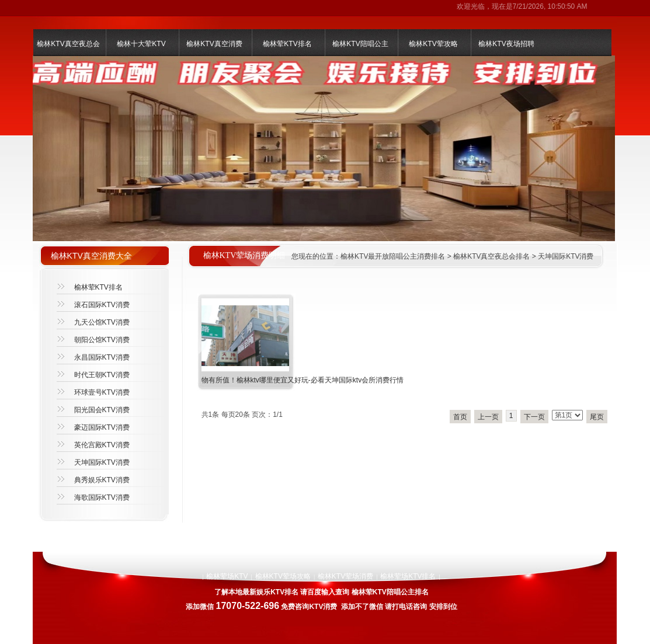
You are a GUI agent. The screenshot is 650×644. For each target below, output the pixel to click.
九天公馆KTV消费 (102, 322)
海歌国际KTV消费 (102, 497)
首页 (460, 417)
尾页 (597, 417)
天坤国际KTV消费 (566, 256)
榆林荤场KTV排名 (408, 576)
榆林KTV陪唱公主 (360, 44)
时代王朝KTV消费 (102, 375)
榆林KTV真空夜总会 (68, 44)
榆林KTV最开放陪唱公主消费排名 (393, 256)
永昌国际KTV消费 (102, 357)
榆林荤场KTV (227, 576)
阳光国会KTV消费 (102, 410)
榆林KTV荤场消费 (345, 576)
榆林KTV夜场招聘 (506, 44)
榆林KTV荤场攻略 (283, 576)
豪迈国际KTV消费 (102, 427)
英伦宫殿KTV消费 (102, 445)
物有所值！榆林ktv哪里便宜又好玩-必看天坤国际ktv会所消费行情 (303, 380)
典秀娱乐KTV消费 (102, 480)
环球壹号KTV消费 (102, 392)
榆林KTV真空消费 (214, 44)
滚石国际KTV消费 (102, 305)
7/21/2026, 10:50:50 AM (550, 6)
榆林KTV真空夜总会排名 (491, 256)
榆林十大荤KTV (141, 44)
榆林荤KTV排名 (287, 44)
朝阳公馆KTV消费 (102, 340)
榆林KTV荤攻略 (433, 44)
